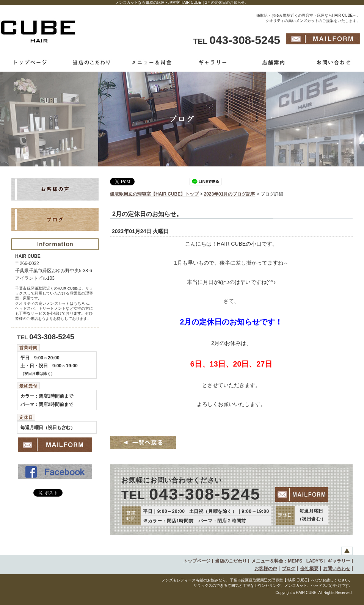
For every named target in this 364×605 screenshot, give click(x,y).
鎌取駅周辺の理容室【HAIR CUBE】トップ (154, 194)
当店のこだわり (231, 561)
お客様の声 (266, 569)
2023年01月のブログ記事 (230, 194)
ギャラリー (339, 561)
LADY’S (315, 561)
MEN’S (295, 561)
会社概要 (309, 569)
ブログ (289, 569)
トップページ (197, 561)
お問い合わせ (337, 569)
